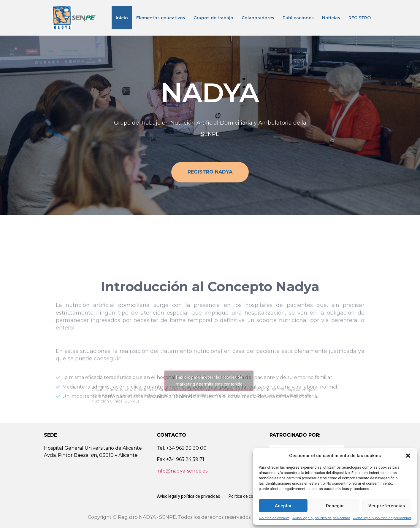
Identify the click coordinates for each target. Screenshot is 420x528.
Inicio (122, 18)
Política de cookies (274, 518)
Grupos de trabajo (213, 18)
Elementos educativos (161, 18)
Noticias (331, 18)
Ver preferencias (387, 506)
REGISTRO (360, 18)
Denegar (335, 506)
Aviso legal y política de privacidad (321, 518)
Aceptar (283, 506)
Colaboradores (258, 18)
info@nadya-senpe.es (182, 471)
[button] (408, 456)
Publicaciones (298, 18)
